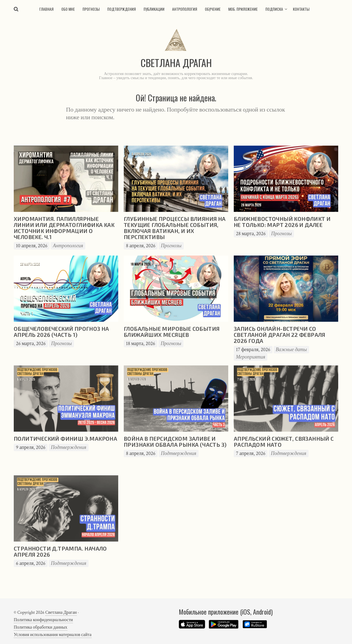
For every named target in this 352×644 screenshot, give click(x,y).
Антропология (185, 9)
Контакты (301, 9)
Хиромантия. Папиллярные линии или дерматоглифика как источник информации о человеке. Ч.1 (64, 228)
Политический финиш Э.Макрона (65, 438)
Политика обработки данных (41, 627)
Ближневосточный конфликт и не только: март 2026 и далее (282, 222)
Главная (46, 9)
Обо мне (68, 9)
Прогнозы (91, 9)
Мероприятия (251, 357)
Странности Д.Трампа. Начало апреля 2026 (60, 551)
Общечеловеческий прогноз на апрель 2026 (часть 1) (61, 332)
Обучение (213, 9)
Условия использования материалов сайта (53, 635)
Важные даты (291, 350)
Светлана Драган (61, 613)
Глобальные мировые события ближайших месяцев (172, 332)
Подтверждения (122, 9)
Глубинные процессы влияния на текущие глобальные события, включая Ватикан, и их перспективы (175, 228)
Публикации (154, 9)
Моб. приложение (243, 9)
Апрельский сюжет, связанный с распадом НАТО (284, 442)
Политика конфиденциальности (43, 620)
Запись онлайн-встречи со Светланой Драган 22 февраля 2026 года (280, 335)
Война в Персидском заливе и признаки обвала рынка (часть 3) (175, 442)
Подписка (274, 9)
